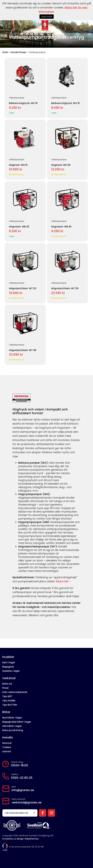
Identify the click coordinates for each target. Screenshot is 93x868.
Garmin (7, 751)
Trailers (7, 747)
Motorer (7, 743)
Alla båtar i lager (12, 726)
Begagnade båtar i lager (17, 722)
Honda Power (18, 52)
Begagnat (8, 667)
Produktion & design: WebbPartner (20, 839)
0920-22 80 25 (22, 778)
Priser (5, 688)
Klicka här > (63, 581)
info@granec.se (23, 790)
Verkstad (9, 678)
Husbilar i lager (11, 671)
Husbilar (8, 657)
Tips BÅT (7, 696)
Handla (8, 737)
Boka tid (7, 684)
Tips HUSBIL (9, 701)
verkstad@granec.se (27, 802)
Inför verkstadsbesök (15, 692)
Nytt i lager (9, 662)
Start (5, 52)
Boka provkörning (13, 730)
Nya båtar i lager (12, 718)
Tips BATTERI (10, 705)
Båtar (6, 712)
